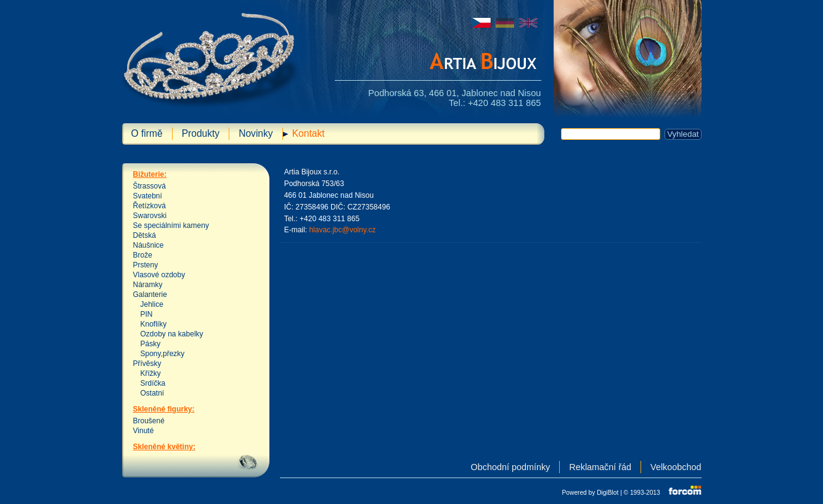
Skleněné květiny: (164, 447)
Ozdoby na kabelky (172, 334)
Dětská (145, 235)
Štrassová (149, 186)
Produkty (201, 133)
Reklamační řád (600, 467)
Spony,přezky (163, 354)
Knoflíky (154, 324)
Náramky (148, 285)
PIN (147, 314)
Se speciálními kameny (171, 226)
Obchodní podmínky (511, 467)
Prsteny (146, 265)
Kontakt (309, 133)
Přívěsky (147, 364)
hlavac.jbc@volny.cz (342, 230)
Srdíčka (153, 383)
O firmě (147, 133)
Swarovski (150, 216)
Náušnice (149, 245)
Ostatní (153, 393)
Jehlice (152, 304)
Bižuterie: (150, 174)
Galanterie (150, 295)
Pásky (151, 344)
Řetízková (149, 206)
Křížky (151, 373)
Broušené (149, 421)
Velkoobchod (676, 467)
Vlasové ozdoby (159, 275)
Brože (143, 255)
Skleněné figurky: (164, 409)
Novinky (256, 133)
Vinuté (144, 431)
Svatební (148, 196)
